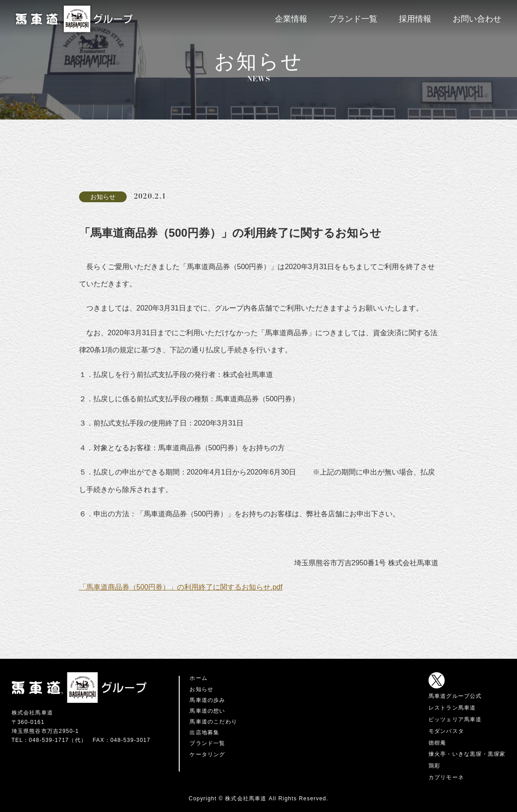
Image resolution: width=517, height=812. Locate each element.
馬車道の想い (207, 711)
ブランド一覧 (353, 19)
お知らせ (201, 689)
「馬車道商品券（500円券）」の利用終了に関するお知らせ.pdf (181, 587)
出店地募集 (204, 732)
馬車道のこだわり (213, 722)
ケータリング (207, 754)
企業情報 (291, 19)
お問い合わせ (477, 19)
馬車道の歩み (207, 700)
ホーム (199, 678)
